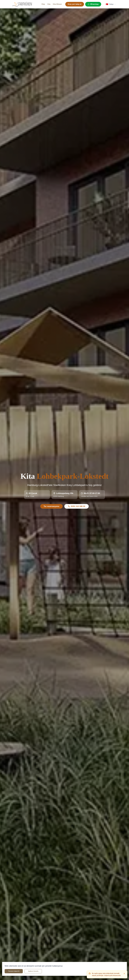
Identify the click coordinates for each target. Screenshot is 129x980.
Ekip (43, 4)
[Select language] (111, 4)
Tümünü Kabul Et (14, 971)
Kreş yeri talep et (75, 4)
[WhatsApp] (93, 4)
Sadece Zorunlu (33, 971)
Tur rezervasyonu (52, 506)
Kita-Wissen (57, 4)
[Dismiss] (124, 974)
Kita (49, 4)
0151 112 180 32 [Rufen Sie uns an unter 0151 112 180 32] (77, 506)
